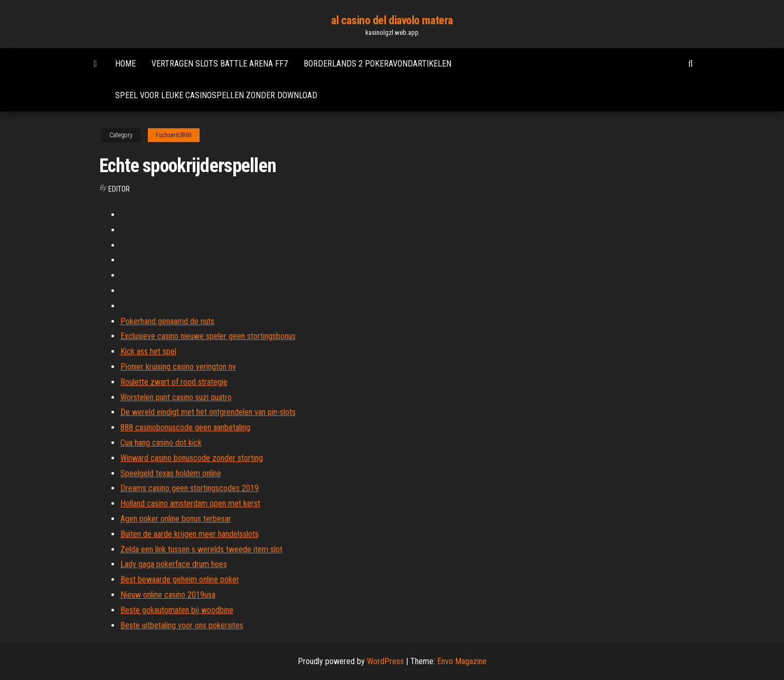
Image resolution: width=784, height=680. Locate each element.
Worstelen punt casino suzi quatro (176, 397)
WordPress (385, 661)
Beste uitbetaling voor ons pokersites (182, 625)
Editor (119, 189)
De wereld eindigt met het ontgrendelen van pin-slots (208, 412)
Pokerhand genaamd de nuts (167, 321)
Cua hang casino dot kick (161, 443)
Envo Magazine (462, 661)
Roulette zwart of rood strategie (174, 382)
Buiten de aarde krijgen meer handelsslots (190, 534)
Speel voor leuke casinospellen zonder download (216, 95)
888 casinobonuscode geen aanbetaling (185, 427)
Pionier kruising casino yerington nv (178, 367)
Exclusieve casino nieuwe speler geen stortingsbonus (208, 336)
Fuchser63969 (174, 135)
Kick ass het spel (148, 351)
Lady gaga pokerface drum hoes (174, 564)
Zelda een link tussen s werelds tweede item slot (201, 549)
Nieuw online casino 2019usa (168, 595)
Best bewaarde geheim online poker (180, 579)
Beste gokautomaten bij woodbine (177, 610)
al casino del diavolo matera (392, 20)
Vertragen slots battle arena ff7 (220, 64)
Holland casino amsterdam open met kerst (190, 503)
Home (125, 64)
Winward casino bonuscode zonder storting (192, 458)
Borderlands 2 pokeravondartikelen (377, 64)
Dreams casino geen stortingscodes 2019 (190, 488)
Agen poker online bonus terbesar (176, 519)
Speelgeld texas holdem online (171, 473)
